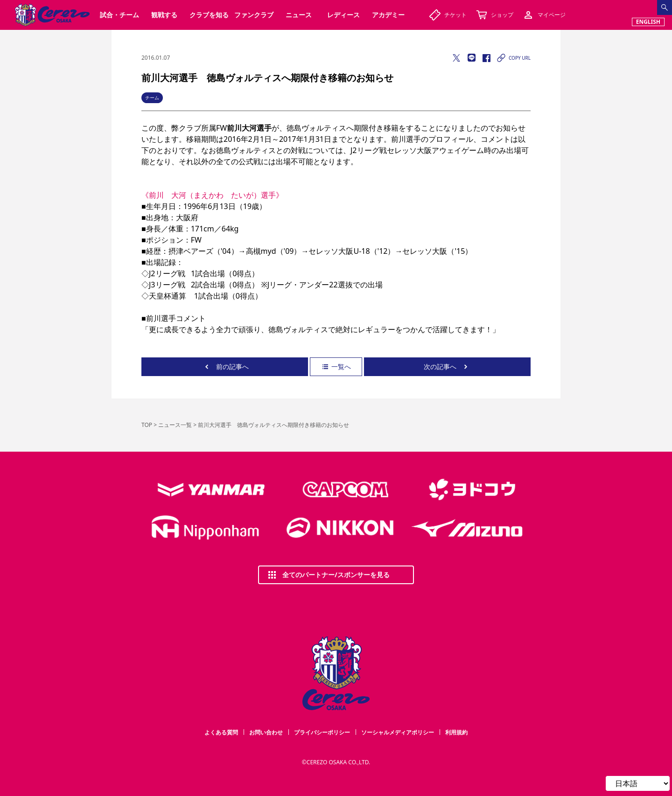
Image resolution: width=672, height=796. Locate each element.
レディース (343, 15)
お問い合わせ (266, 732)
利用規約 (456, 732)
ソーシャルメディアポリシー (398, 732)
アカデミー (388, 15)
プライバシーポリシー (322, 732)
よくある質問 (221, 732)
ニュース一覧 (175, 425)
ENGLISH (648, 22)
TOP (147, 425)
